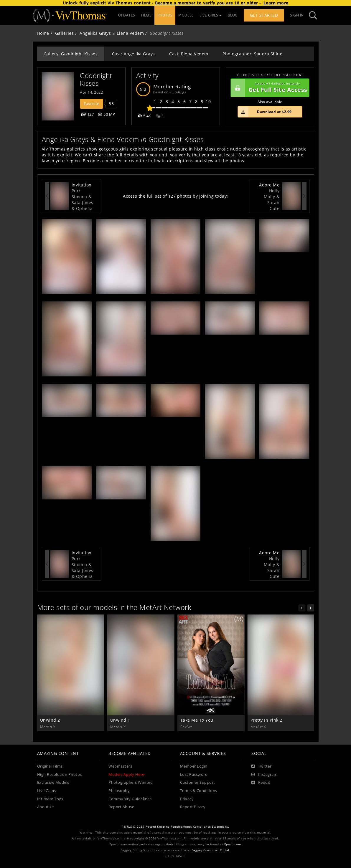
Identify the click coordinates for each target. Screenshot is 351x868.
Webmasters (120, 766)
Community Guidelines (130, 799)
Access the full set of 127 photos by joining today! (175, 196)
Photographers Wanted (131, 782)
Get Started (264, 15)
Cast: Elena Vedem (189, 54)
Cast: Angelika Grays (134, 54)
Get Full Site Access (269, 88)
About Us (46, 807)
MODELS (186, 15)
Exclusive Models (53, 782)
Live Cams (47, 791)
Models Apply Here (126, 774)
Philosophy (119, 791)
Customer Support (198, 782)
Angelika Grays (95, 33)
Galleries (65, 33)
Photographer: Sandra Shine (252, 54)
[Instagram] (264, 775)
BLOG (233, 15)
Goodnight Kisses (97, 79)
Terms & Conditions (199, 791)
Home (43, 33)
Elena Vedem (130, 33)
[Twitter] (261, 766)
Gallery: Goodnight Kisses (71, 54)
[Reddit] (261, 783)
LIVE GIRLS (211, 15)
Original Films (50, 766)
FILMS (146, 15)
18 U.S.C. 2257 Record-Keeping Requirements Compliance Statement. (175, 827)
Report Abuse (121, 807)
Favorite (92, 104)
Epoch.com (233, 844)
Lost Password (194, 774)
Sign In (297, 15)
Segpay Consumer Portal (211, 850)
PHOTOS (165, 15)
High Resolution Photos (60, 774)
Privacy (187, 799)
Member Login (194, 766)
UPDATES (127, 15)
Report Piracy (193, 807)
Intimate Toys (50, 799)
